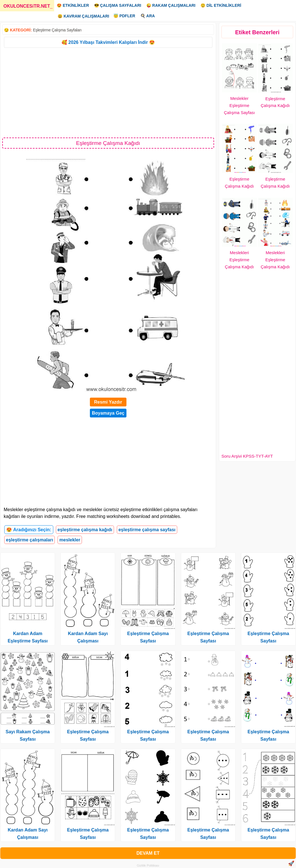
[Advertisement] (108, 92)
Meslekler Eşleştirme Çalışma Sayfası (239, 105)
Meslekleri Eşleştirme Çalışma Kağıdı (239, 260)
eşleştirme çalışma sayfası (147, 530)
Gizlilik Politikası (148, 865)
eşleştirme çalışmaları (29, 540)
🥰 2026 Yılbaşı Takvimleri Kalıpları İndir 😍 (108, 42)
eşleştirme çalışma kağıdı (85, 530)
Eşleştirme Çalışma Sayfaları (57, 30)
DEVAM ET (148, 853)
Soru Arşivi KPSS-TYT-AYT (247, 456)
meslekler (70, 540)
